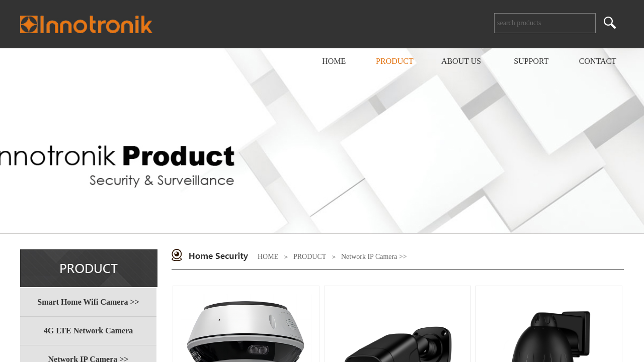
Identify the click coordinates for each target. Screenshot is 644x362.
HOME (268, 257)
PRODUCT (310, 257)
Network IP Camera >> (374, 257)
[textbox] (545, 23)
